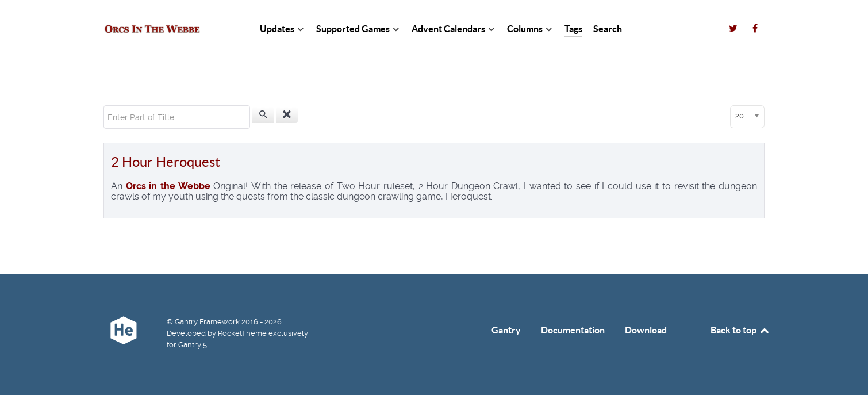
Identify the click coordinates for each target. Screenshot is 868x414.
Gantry (506, 330)
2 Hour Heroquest (166, 162)
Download (646, 330)
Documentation (573, 330)
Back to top (740, 330)
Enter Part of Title (104, 106)
